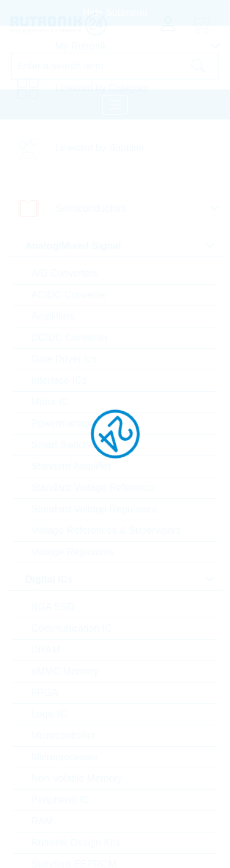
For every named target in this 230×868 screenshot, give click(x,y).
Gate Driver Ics (64, 359)
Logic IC (49, 714)
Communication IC (72, 628)
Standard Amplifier (71, 466)
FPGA (45, 693)
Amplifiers (53, 316)
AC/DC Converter (69, 295)
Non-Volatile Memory (77, 778)
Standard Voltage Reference (93, 488)
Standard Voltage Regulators (94, 509)
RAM (42, 821)
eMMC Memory (65, 671)
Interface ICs (59, 380)
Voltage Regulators (73, 552)
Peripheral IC (60, 800)
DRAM (46, 650)
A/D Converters (65, 273)
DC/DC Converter (70, 338)
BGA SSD (53, 607)
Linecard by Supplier (100, 148)
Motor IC (50, 402)
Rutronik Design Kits (76, 843)
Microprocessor (65, 757)
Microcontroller (63, 735)
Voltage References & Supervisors (106, 530)
